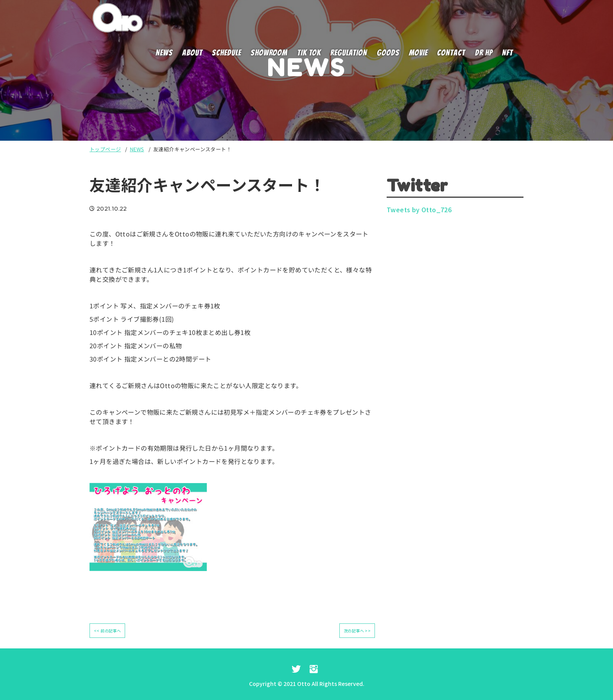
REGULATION (349, 53)
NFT (507, 53)
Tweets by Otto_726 (419, 209)
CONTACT (451, 53)
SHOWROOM (269, 53)
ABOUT (192, 53)
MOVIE (418, 53)
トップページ (105, 149)
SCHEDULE (227, 53)
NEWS (164, 53)
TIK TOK (309, 53)
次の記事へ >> (357, 631)
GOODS (388, 53)
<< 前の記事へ (107, 631)
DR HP (484, 53)
